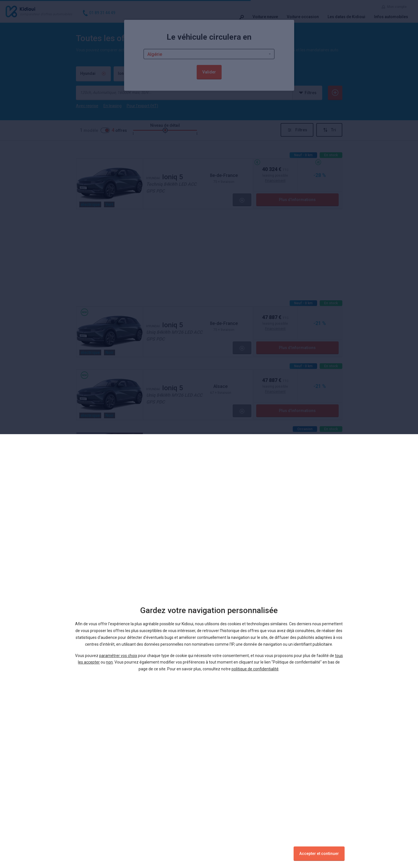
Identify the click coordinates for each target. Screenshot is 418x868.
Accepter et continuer (319, 854)
